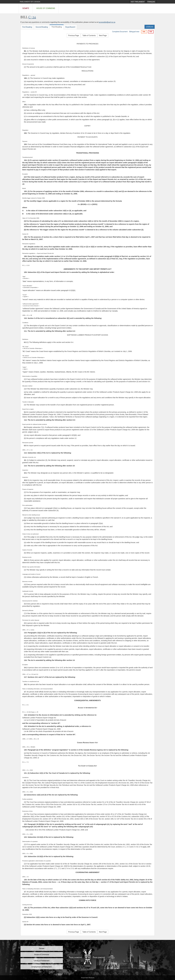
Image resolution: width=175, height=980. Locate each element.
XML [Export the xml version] (144, 32)
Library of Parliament (42, 961)
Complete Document (120, 32)
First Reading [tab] (27, 27)
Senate (26, 8)
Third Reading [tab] (57, 27)
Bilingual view (134, 32)
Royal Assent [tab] (70, 27)
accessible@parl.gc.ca (107, 22)
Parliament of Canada (30, 2)
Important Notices (88, 978)
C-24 (32, 17)
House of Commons (46, 8)
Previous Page (74, 35)
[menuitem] (138, 2)
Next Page (103, 35)
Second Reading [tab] (42, 27)
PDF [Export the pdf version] (151, 32)
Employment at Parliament (42, 967)
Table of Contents (89, 35)
